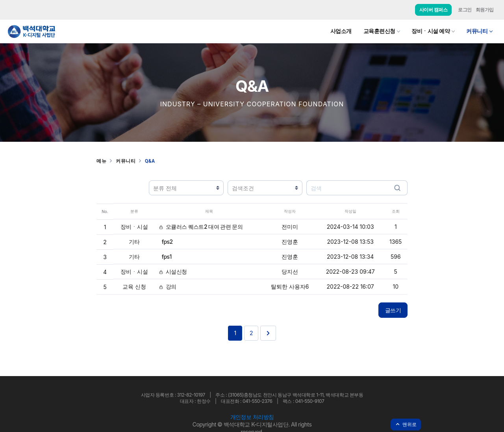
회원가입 (485, 10)
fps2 (166, 242)
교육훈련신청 (379, 31)
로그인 (465, 10)
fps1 (165, 257)
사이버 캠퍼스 (434, 10)
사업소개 (341, 31)
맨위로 (406, 424)
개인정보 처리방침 (252, 417)
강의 (168, 286)
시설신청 (173, 272)
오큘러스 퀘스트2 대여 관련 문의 (201, 227)
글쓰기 (393, 310)
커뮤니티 (477, 31)
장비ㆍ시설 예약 (431, 31)
